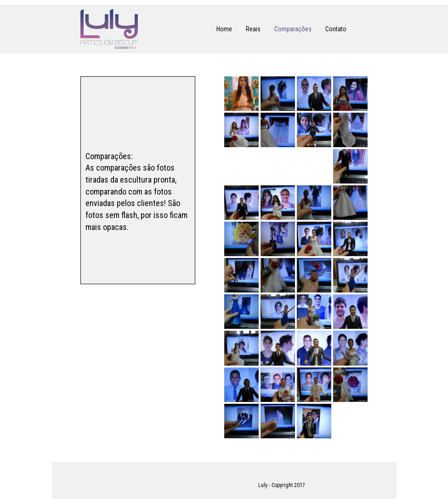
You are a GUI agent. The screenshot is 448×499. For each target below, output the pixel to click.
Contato (336, 29)
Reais (253, 29)
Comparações (293, 29)
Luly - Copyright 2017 (282, 485)
